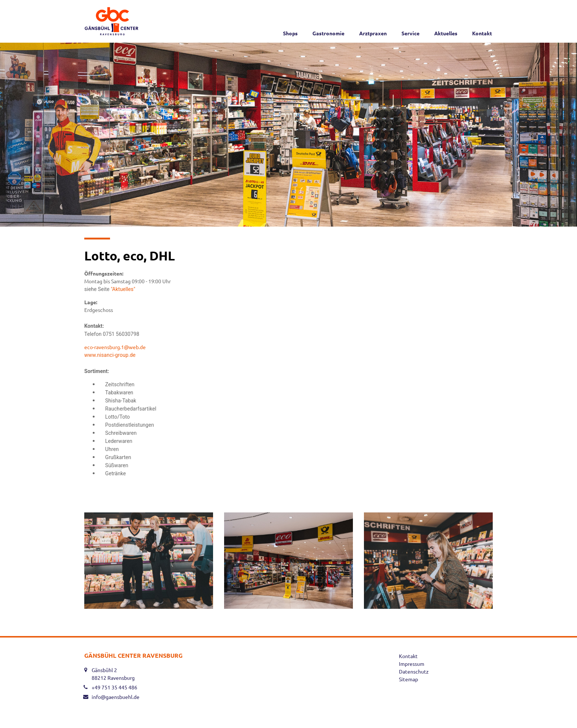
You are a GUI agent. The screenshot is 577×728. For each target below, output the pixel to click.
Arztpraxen (373, 33)
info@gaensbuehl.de (116, 697)
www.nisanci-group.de (111, 355)
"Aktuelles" (124, 289)
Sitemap (408, 679)
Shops (290, 33)
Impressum (412, 664)
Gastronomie (328, 33)
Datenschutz (414, 671)
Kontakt (482, 33)
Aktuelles (446, 33)
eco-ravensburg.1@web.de (115, 347)
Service (410, 33)
